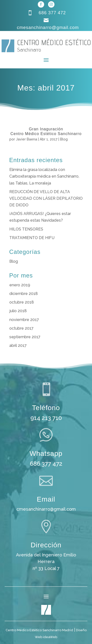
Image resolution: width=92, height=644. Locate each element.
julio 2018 (18, 311)
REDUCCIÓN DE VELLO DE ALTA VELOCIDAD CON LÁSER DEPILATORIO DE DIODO (46, 198)
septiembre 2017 (25, 337)
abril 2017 (18, 345)
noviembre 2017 (24, 320)
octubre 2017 (21, 328)
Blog (64, 139)
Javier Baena (26, 139)
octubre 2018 (22, 302)
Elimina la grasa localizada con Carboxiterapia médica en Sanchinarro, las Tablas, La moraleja (44, 176)
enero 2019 (20, 285)
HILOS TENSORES (26, 229)
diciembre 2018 (24, 294)
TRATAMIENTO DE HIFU (32, 238)
